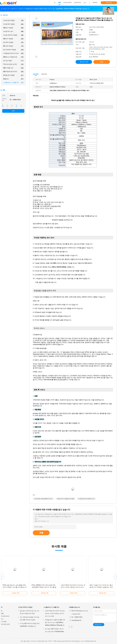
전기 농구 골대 (13, 61)
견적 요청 (109, 3)
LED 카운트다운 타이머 (13, 72)
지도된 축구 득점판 (13, 24)
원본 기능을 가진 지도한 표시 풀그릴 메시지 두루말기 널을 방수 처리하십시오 (101, 587)
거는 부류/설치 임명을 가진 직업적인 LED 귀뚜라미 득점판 (29, 618)
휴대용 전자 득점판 (13, 75)
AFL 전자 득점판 (13, 46)
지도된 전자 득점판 (13, 21)
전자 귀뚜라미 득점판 (13, 50)
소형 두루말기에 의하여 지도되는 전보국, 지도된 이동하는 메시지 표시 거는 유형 (73, 587)
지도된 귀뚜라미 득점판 (13, 35)
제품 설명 (44, 74)
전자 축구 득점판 (13, 42)
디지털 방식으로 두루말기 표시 (86, 499)
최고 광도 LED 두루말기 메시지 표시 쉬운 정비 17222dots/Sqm (54, 630)
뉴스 (2, 619)
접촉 (13, 111)
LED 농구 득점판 (13, 28)
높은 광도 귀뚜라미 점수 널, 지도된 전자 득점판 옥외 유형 (29, 612)
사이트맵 (4, 622)
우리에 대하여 (5, 616)
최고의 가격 (84, 62)
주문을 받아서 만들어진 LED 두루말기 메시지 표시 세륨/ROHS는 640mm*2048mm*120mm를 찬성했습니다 (55, 623)
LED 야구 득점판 (13, 39)
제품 (2, 613)
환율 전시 (13, 79)
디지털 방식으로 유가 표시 (13, 53)
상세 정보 (36, 74)
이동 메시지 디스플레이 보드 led (66, 499)
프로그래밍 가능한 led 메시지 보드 (43, 499)
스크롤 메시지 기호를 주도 (13, 83)
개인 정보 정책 (5, 624)
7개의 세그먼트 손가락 (13, 64)
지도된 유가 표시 (13, 31)
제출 (41, 533)
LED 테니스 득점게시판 (13, 57)
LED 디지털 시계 (13, 68)
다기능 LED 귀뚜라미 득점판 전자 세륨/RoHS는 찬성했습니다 (30, 625)
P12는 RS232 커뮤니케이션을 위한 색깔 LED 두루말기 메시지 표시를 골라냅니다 (44, 587)
